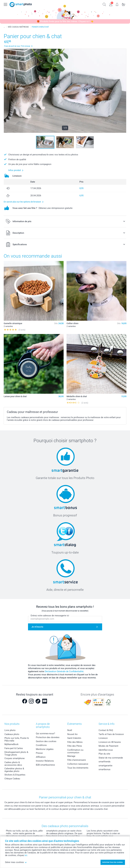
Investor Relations (45, 761)
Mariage (71, 756)
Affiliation (41, 757)
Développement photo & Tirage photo (16, 753)
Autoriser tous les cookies (113, 862)
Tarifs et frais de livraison (111, 734)
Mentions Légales (45, 749)
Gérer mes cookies (16, 862)
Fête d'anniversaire (77, 760)
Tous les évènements (78, 768)
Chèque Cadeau (12, 779)
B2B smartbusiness (45, 765)
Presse (39, 753)
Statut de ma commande (111, 758)
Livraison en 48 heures (110, 742)
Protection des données (48, 737)
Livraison (103, 738)
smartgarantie (105, 766)
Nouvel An (72, 734)
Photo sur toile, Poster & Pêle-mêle (17, 739)
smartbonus (105, 769)
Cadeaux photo (12, 734)
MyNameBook (11, 744)
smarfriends (105, 762)
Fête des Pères (75, 746)
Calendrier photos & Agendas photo (14, 770)
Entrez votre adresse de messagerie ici (50, 616)
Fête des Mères (75, 742)
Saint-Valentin (74, 738)
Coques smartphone (15, 758)
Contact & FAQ (106, 730)
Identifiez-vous (106, 750)
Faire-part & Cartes (14, 748)
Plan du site (104, 754)
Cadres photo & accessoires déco (13, 764)
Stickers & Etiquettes (15, 775)
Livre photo (10, 730)
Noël (70, 730)
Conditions (41, 745)
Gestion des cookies (46, 741)
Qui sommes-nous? (45, 734)
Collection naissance (78, 764)
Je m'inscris (37, 627)
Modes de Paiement (108, 746)
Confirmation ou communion (75, 751)
